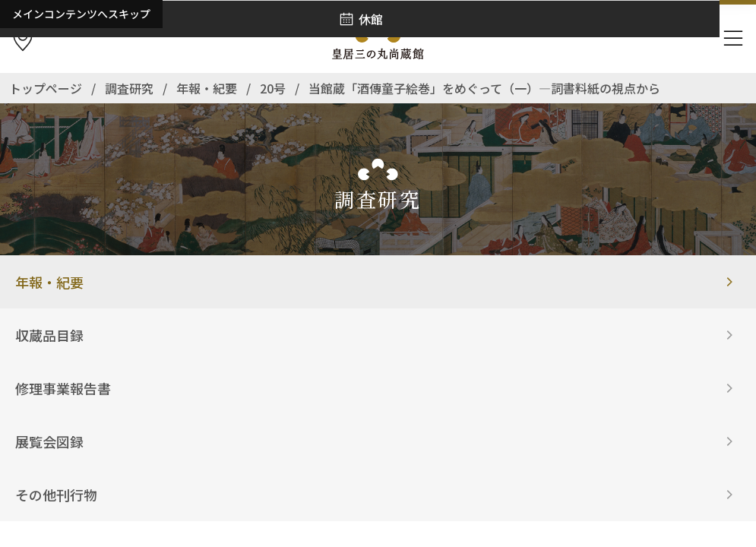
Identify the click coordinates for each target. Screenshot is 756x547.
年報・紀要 (49, 282)
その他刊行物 (56, 495)
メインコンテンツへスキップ (81, 14)
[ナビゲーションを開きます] (733, 39)
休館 (371, 19)
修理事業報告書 (63, 388)
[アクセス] (23, 39)
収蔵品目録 (49, 335)
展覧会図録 (49, 441)
